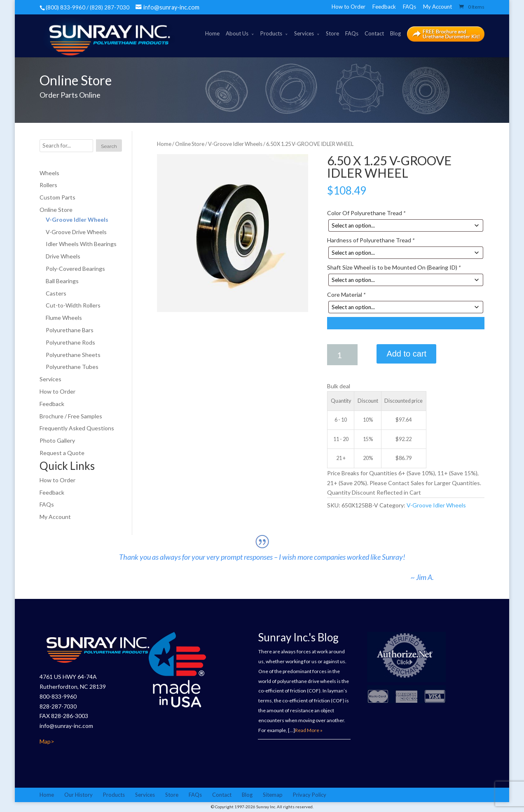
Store (332, 33)
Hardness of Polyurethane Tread (371, 241)
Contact (374, 33)
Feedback (384, 7)
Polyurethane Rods (70, 342)
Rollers (48, 185)
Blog (395, 33)
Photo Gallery (57, 441)
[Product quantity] (342, 355)
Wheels (49, 173)
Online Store (190, 144)
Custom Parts (57, 198)
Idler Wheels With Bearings (81, 244)
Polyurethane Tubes (72, 367)
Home (212, 33)
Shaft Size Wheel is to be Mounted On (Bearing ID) (394, 268)
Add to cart (406, 354)
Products (271, 33)
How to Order (349, 7)
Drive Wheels (63, 257)
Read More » (309, 730)
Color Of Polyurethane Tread (366, 213)
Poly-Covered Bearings (75, 269)
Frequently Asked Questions (77, 428)
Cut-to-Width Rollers (73, 306)
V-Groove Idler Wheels (235, 144)
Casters (56, 293)
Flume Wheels (64, 318)
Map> (47, 741)
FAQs (409, 7)
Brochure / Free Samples (71, 416)
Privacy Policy (310, 795)
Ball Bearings (62, 281)
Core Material (346, 295)
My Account (437, 7)
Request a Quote (62, 453)
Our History (78, 795)
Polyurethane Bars (70, 330)
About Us (237, 33)
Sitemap (273, 795)
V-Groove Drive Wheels (76, 232)
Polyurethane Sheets (73, 355)
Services (304, 33)
